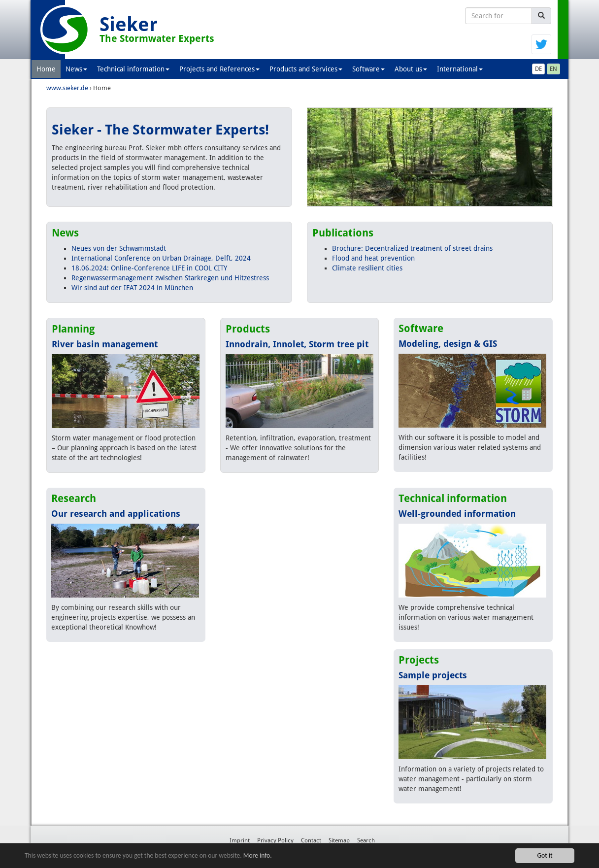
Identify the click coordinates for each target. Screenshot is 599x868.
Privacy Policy (275, 840)
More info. (258, 855)
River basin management (105, 344)
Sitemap (339, 840)
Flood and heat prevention (373, 258)
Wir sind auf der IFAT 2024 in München (132, 288)
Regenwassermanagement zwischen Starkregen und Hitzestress (170, 278)
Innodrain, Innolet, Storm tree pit (297, 344)
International (460, 69)
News (76, 69)
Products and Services (306, 69)
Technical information (133, 69)
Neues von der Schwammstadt (119, 248)
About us (411, 69)
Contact (311, 840)
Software (368, 69)
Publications (343, 233)
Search (366, 840)
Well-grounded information (457, 514)
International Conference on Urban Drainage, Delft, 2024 (161, 258)
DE (538, 69)
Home (46, 69)
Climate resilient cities (367, 268)
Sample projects (433, 675)
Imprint (240, 840)
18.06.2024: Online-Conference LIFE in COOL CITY (149, 268)
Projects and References (219, 69)
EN (553, 69)
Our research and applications (116, 514)
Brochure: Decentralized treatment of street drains (412, 248)
